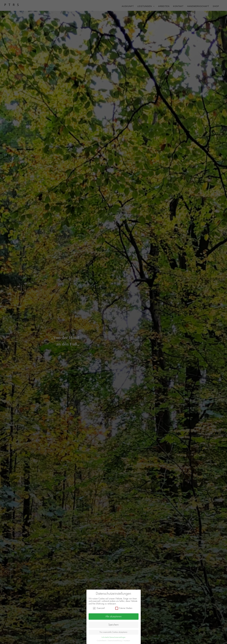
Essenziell (99, 608)
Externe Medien (124, 608)
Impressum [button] (127, 641)
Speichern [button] (113, 625)
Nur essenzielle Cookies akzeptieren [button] (113, 632)
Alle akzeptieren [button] (113, 616)
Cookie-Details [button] (102, 641)
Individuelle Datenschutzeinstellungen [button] (113, 637)
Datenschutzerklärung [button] (115, 641)
